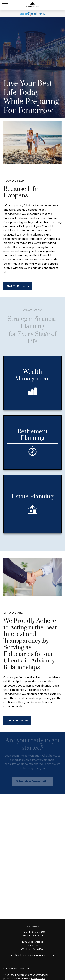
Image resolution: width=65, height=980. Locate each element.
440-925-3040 (37, 932)
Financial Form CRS (19, 969)
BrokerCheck (38, 978)
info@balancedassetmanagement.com (33, 955)
